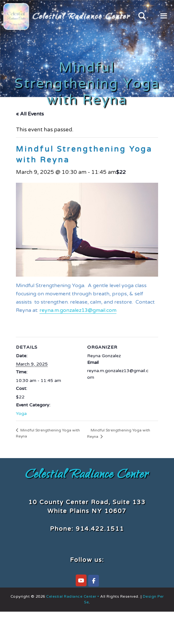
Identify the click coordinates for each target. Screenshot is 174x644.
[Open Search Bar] (142, 16)
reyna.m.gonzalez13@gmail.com (78, 310)
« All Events (30, 114)
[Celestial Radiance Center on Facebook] (94, 581)
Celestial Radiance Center (87, 476)
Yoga (21, 414)
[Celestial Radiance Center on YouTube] (81, 580)
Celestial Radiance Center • (73, 596)
